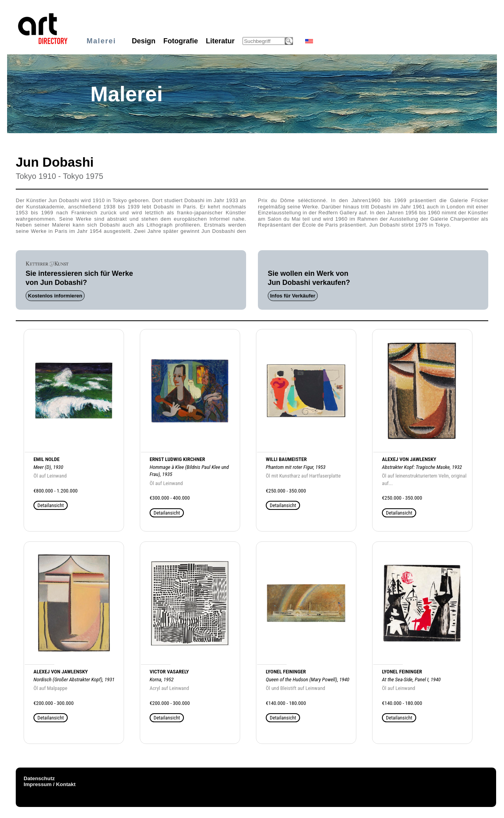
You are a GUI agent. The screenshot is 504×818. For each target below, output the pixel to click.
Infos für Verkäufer (293, 296)
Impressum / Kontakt (50, 784)
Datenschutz (39, 778)
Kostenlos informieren (55, 296)
